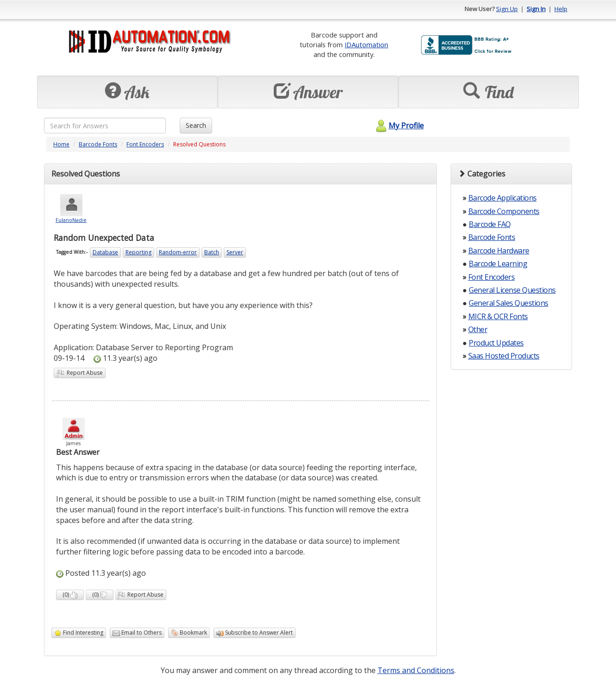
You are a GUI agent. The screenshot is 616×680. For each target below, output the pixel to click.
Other (478, 329)
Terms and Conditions (416, 670)
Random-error (178, 252)
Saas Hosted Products (504, 356)
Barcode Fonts (98, 144)
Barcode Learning (498, 264)
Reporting (138, 252)
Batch (212, 252)
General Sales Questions (509, 303)
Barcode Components (504, 211)
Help (561, 9)
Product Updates (496, 343)
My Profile (399, 126)
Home (61, 144)
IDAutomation (366, 44)
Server (235, 252)
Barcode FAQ (490, 224)
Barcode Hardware (499, 251)
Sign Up (507, 9)
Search (196, 125)
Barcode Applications (503, 198)
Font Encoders (145, 144)
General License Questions (512, 290)
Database (105, 252)
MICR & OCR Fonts (498, 316)
